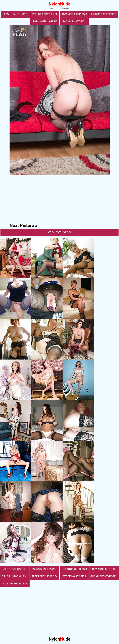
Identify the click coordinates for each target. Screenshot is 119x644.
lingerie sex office (104, 14)
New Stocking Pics (104, 569)
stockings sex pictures (75, 21)
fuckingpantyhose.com (105, 576)
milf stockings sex (15, 569)
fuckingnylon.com (15, 584)
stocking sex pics (74, 576)
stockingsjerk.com (74, 14)
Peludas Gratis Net (45, 14)
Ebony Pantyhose (15, 14)
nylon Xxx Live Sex (59, 232)
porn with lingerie (45, 21)
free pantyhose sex (45, 576)
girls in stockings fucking (16, 576)
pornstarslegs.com (45, 569)
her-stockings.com (74, 569)
